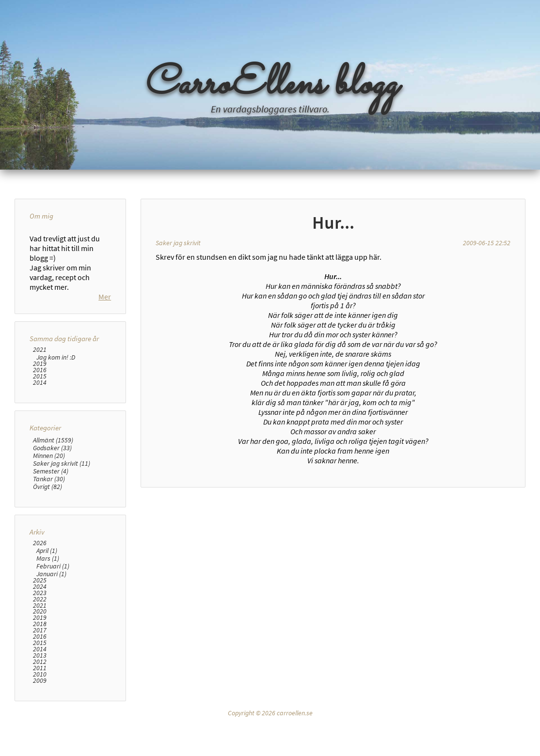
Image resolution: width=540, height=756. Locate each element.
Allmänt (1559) (53, 487)
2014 (40, 429)
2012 (40, 708)
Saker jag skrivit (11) (62, 510)
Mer (105, 343)
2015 (40, 423)
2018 (40, 670)
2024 (40, 633)
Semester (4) (51, 518)
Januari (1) (51, 620)
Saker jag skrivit (178, 243)
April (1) (47, 597)
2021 (40, 396)
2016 (40, 417)
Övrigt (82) (48, 533)
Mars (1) (48, 605)
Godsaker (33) (52, 494)
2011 (40, 715)
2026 (40, 590)
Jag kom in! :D (56, 404)
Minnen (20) (49, 502)
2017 (40, 677)
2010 (40, 721)
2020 (40, 658)
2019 (40, 410)
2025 (40, 627)
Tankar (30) (49, 525)
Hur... (333, 222)
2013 (40, 702)
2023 (40, 639)
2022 (40, 645)
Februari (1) (53, 613)
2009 (40, 727)
